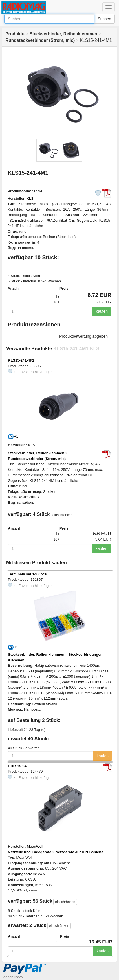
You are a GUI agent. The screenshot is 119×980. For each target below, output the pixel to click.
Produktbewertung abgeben (83, 336)
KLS (30, 199)
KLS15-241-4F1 (21, 360)
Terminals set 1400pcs (27, 574)
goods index (13, 977)
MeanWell (35, 846)
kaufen (102, 311)
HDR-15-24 (17, 766)
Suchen (104, 19)
